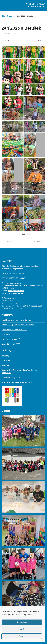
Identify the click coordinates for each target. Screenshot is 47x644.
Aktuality (6, 356)
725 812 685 (10, 286)
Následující (39, 242)
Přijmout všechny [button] (22, 622)
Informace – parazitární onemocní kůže (18, 325)
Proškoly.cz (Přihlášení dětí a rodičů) (17, 382)
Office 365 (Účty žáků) (11, 378)
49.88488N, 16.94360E (16, 278)
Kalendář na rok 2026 (11, 344)
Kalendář (6, 365)
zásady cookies (27, 615)
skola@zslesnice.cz (16, 291)
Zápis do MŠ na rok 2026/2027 (14, 330)
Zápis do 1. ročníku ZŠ (11, 339)
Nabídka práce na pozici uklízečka (16, 320)
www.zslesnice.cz (14, 283)
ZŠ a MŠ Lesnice (35, 5)
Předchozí (7, 242)
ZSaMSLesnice (17, 293)
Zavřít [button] (22, 629)
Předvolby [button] (22, 636)
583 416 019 (20, 286)
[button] (8, 41)
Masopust (6, 335)
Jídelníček (6, 360)
